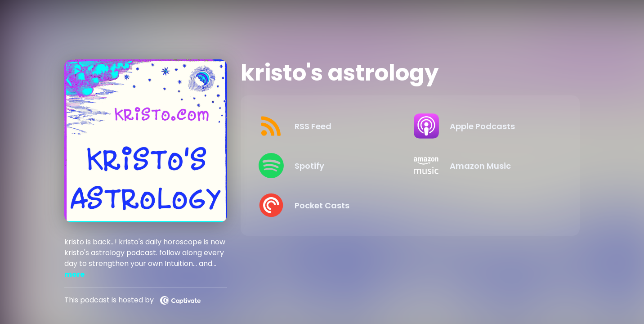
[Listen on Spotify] (329, 166)
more (74, 274)
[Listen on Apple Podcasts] (484, 126)
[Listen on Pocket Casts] (329, 205)
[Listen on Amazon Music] (484, 166)
